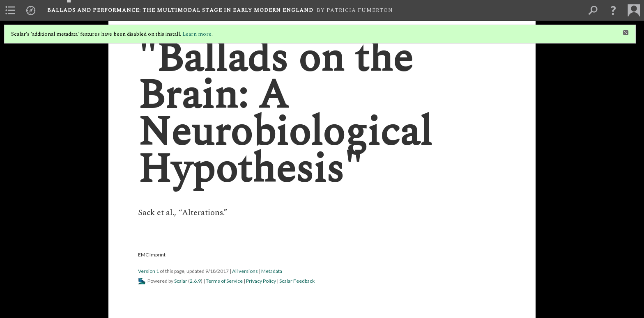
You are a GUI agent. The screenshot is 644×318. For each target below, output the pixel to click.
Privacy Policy (261, 281)
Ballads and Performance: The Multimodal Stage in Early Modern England (180, 10)
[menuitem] (10, 10)
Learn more (197, 34)
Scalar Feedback (297, 281)
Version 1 (148, 271)
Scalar (181, 281)
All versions (245, 271)
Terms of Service (224, 281)
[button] (613, 10)
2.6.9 (195, 281)
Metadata (272, 271)
